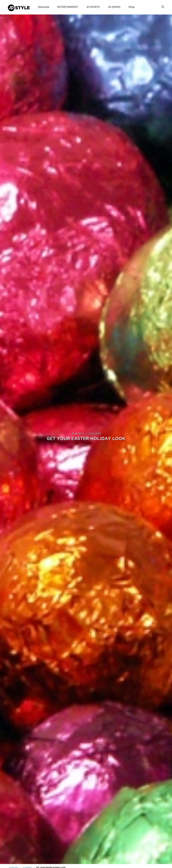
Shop (132, 7)
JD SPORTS (93, 7)
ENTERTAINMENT (68, 7)
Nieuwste (44, 7)
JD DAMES (114, 7)
